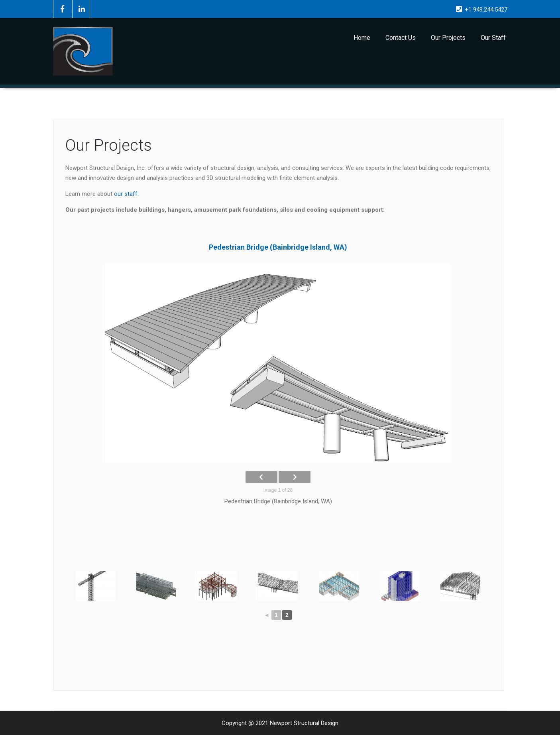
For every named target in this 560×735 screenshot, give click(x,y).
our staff (126, 194)
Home (362, 38)
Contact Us (401, 38)
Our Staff (493, 38)
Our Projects (448, 38)
